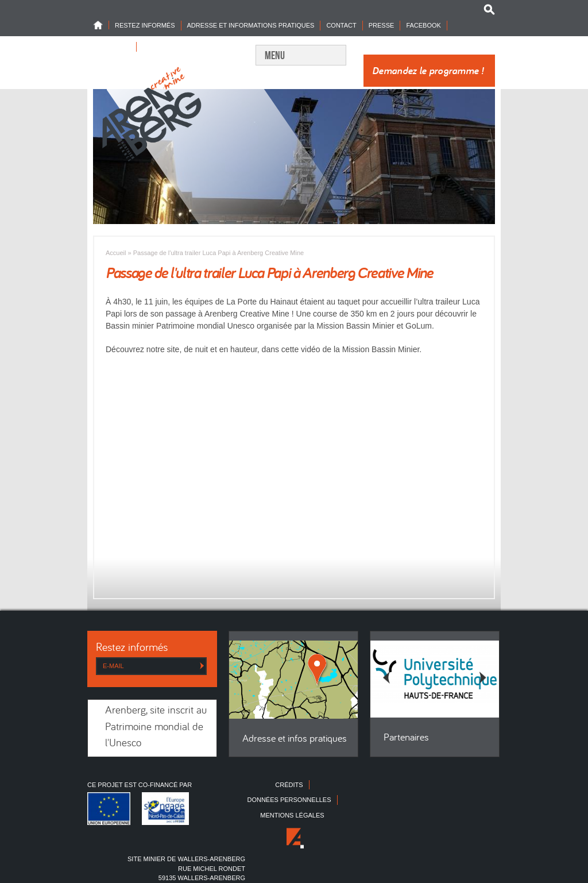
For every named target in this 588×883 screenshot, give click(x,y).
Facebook (423, 25)
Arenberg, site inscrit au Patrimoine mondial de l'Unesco (156, 727)
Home (101, 25)
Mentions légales (292, 815)
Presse (382, 25)
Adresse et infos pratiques (295, 739)
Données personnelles (289, 800)
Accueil (116, 253)
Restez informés (145, 25)
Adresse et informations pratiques (251, 25)
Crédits (289, 785)
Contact (341, 25)
